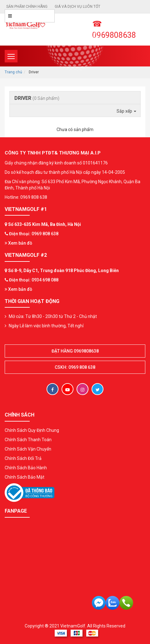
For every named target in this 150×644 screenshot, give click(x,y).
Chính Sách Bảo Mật (25, 477)
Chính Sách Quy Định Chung (32, 430)
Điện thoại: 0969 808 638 (34, 234)
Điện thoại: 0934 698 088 (34, 280)
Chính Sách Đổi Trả (23, 458)
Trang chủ (13, 72)
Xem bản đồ (18, 243)
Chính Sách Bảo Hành (26, 468)
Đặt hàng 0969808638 (75, 351)
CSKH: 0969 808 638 (75, 367)
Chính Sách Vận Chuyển (28, 449)
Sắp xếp (126, 111)
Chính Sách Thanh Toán (28, 440)
